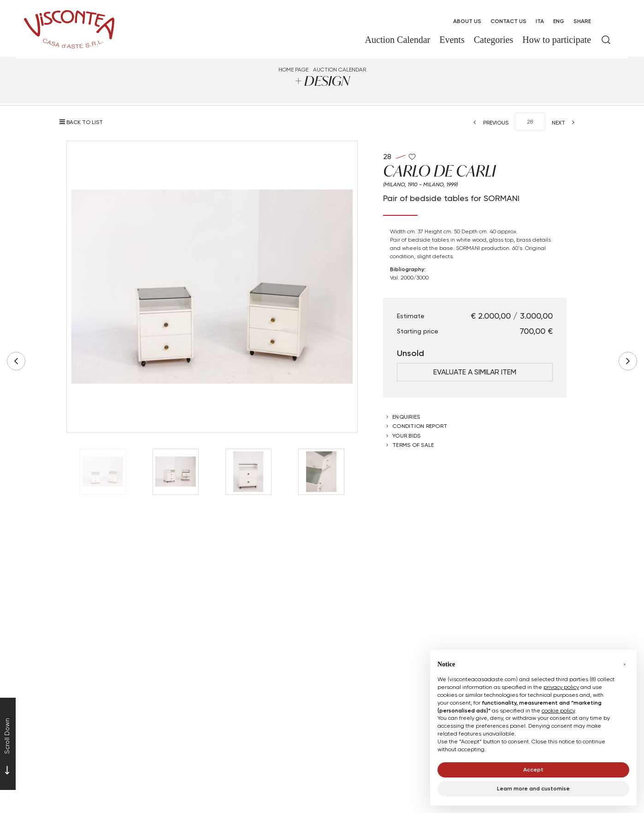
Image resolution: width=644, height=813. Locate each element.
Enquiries (406, 417)
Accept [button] (533, 769)
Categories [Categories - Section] (494, 40)
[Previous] (488, 122)
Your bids (406, 436)
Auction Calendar (340, 69)
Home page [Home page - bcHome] (293, 69)
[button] (625, 665)
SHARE (582, 21)
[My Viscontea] (606, 21)
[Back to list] (83, 122)
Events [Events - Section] (452, 40)
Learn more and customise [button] (533, 788)
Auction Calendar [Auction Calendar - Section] (398, 40)
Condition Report (420, 426)
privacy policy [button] (561, 687)
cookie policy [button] (558, 710)
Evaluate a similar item (475, 372)
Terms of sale (413, 445)
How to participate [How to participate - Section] (557, 40)
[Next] (566, 122)
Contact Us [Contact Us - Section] (508, 21)
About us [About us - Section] (467, 21)
